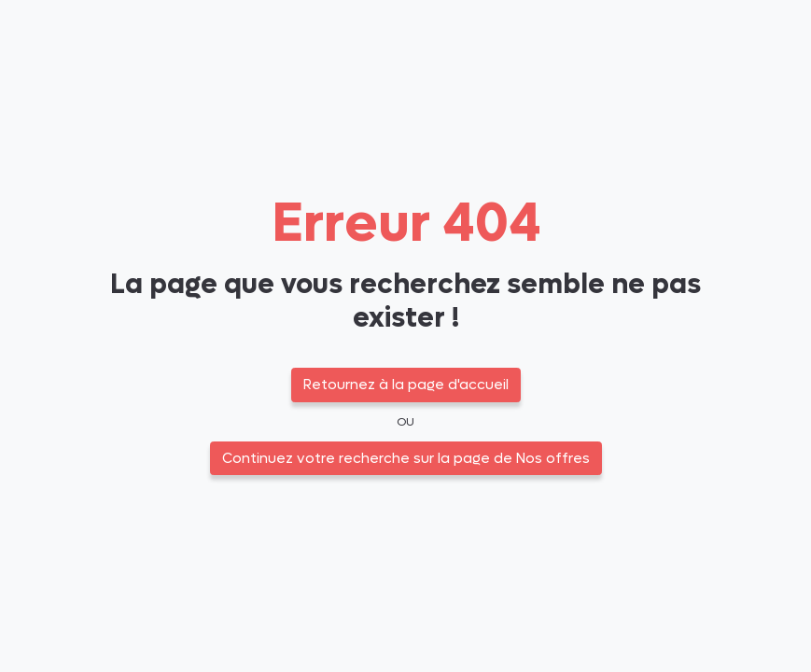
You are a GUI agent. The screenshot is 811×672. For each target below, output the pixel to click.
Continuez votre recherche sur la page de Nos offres (406, 458)
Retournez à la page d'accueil (406, 385)
